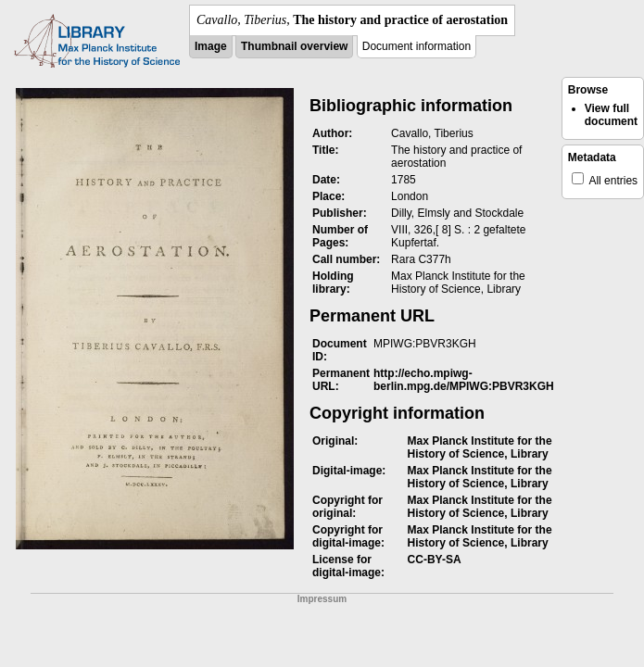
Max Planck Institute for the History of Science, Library (480, 447)
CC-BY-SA (435, 560)
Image (211, 46)
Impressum (322, 599)
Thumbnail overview (294, 46)
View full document (611, 115)
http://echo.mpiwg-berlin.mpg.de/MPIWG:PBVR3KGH (464, 380)
